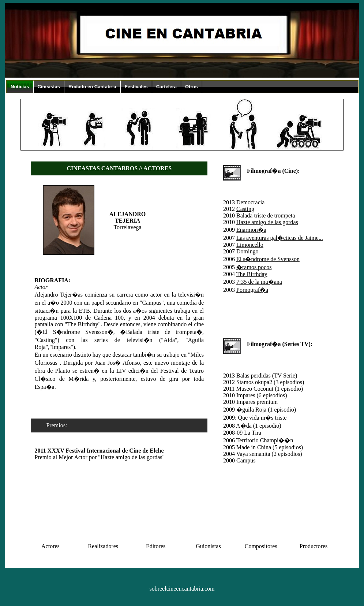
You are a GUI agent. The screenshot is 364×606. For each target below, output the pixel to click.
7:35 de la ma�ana (259, 282)
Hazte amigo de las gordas (267, 222)
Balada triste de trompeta (266, 215)
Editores (156, 546)
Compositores (261, 546)
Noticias (20, 87)
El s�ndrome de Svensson (268, 259)
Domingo (247, 251)
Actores (50, 546)
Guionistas (208, 546)
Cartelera (166, 87)
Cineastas (49, 87)
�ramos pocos (254, 267)
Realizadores (103, 546)
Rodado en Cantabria (92, 87)
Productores (314, 546)
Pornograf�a (252, 290)
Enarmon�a (251, 230)
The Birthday (252, 274)
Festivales (136, 87)
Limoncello (250, 245)
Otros (192, 87)
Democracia (250, 202)
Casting (245, 209)
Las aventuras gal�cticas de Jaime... (280, 238)
